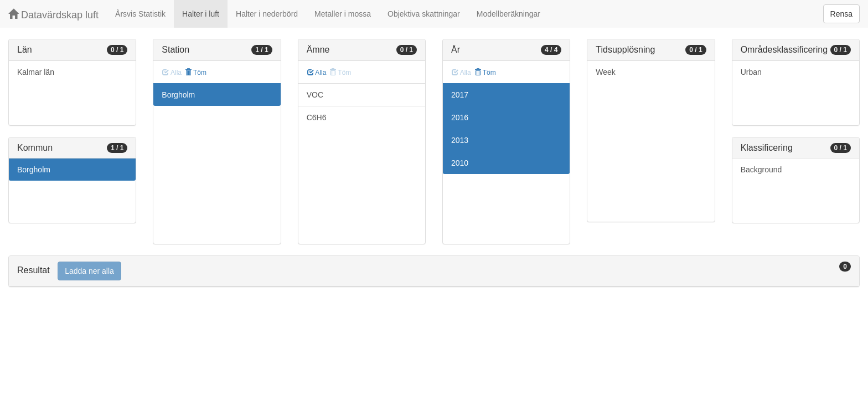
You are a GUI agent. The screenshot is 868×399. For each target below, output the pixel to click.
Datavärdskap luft (53, 15)
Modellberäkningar (508, 14)
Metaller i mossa (343, 14)
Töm (196, 73)
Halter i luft (201, 14)
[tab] (434, 271)
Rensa (841, 14)
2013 (460, 140)
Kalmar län (36, 72)
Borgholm (34, 170)
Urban (751, 72)
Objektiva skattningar (424, 14)
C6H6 (317, 117)
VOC (315, 95)
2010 (460, 163)
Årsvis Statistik (140, 14)
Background (761, 170)
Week (606, 72)
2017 (460, 95)
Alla (317, 73)
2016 (460, 117)
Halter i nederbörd (267, 14)
